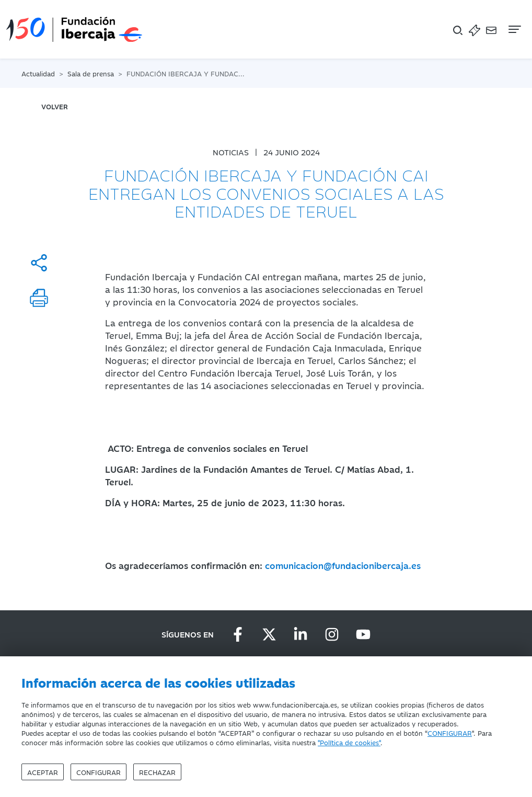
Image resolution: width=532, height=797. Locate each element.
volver (55, 106)
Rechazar (157, 772)
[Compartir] (39, 263)
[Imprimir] (39, 298)
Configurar (99, 772)
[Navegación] (514, 29)
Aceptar (43, 772)
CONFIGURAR (450, 733)
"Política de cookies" (349, 742)
